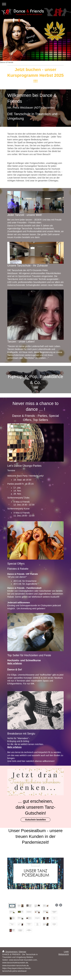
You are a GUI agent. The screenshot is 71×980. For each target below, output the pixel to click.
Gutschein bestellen (36, 820)
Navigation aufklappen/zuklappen (35, 4)
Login (66, 951)
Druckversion (10, 952)
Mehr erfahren (15, 663)
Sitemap (22, 952)
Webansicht (64, 954)
